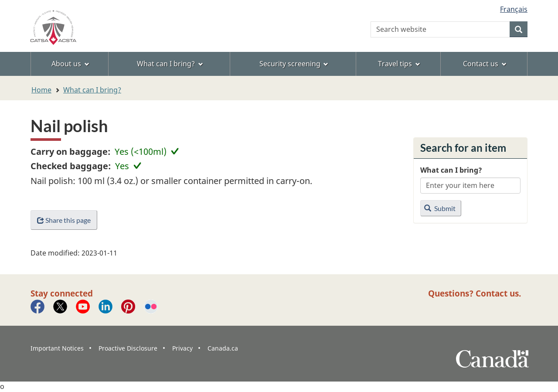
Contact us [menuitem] (485, 64)
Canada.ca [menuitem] (223, 348)
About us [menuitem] (70, 64)
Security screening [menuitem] (294, 64)
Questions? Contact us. (475, 293)
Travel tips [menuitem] (399, 64)
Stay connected (62, 293)
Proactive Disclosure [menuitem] (128, 348)
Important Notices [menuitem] (57, 348)
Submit (440, 208)
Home (41, 90)
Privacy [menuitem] (182, 348)
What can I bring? (92, 90)
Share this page (64, 220)
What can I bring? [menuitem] (170, 64)
